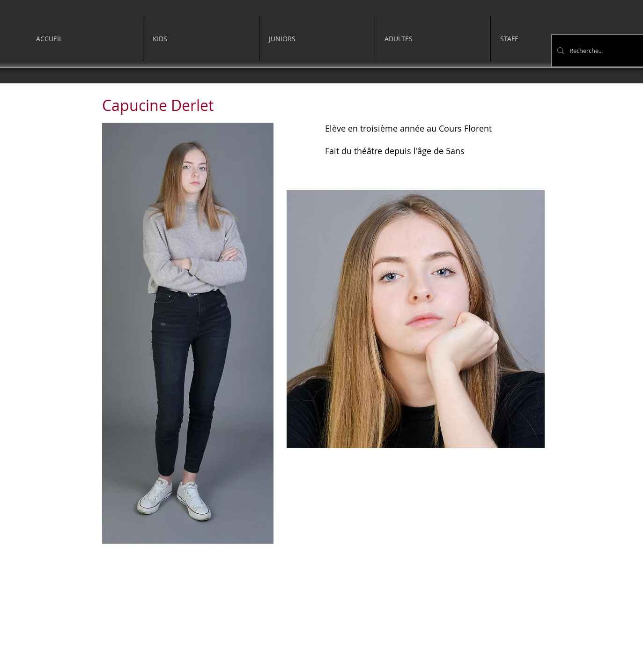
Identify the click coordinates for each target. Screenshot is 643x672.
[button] (201, 39)
